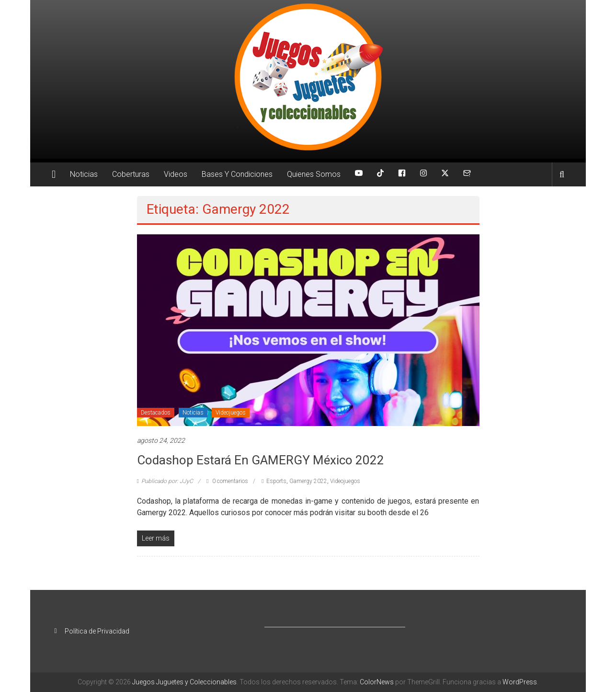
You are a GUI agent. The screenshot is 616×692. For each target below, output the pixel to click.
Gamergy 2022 (308, 481)
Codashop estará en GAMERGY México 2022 (261, 460)
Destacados (156, 413)
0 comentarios (227, 481)
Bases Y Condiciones (237, 174)
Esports (276, 481)
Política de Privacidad (97, 631)
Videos (176, 174)
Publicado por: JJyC (167, 481)
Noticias (84, 174)
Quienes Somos (314, 174)
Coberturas (131, 174)
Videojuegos (231, 413)
